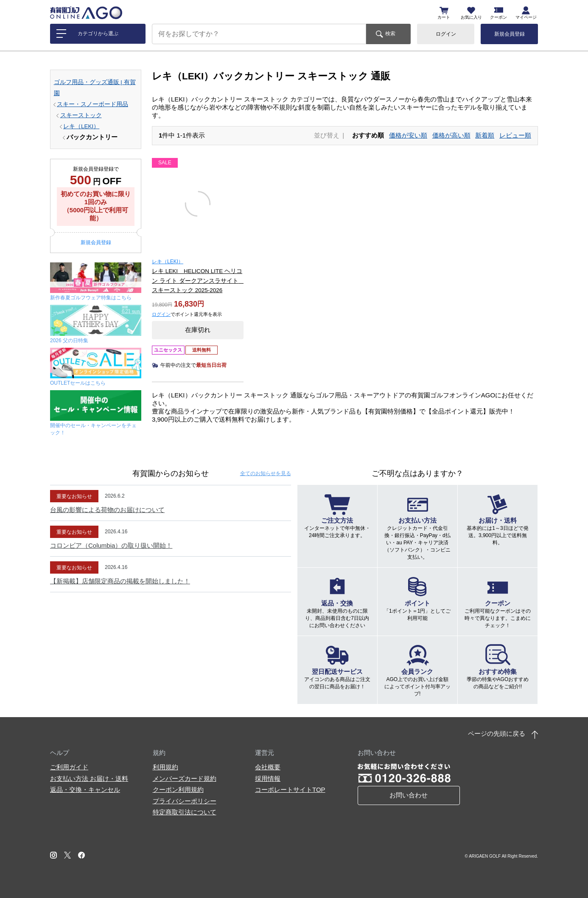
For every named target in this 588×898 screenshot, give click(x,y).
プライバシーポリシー (185, 801)
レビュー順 (515, 135)
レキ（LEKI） (81, 126)
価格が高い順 (451, 135)
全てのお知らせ (266, 473)
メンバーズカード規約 (185, 778)
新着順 (485, 135)
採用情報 (268, 778)
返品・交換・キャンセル (85, 790)
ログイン (446, 34)
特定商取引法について (185, 812)
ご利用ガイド (69, 767)
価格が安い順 (408, 135)
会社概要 (268, 767)
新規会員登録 (510, 34)
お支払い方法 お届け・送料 (89, 778)
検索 (390, 34)
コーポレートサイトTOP (290, 790)
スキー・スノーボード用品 (92, 104)
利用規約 (165, 767)
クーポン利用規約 (178, 790)
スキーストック (81, 115)
